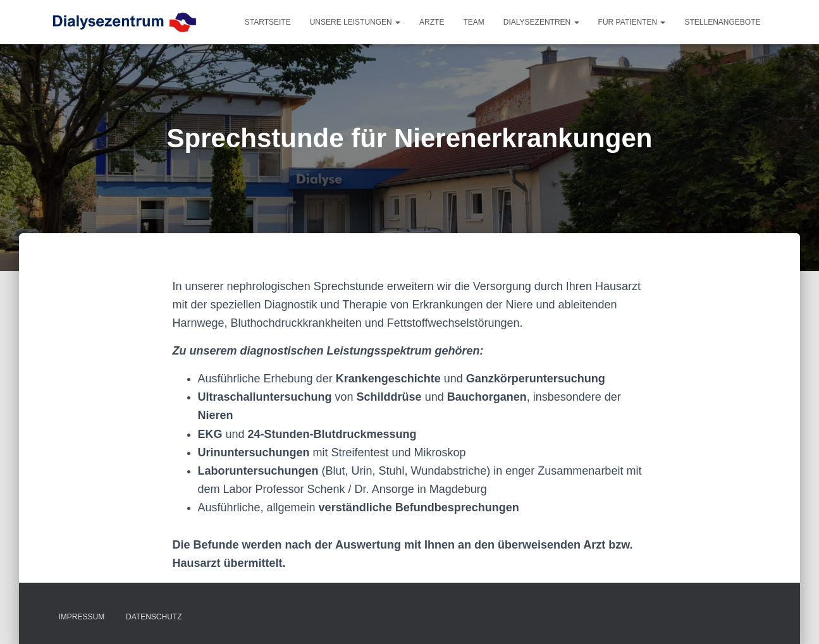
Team (473, 22)
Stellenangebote (722, 22)
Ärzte (432, 22)
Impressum (82, 617)
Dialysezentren (541, 22)
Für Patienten (632, 22)
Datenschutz (154, 617)
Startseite (268, 22)
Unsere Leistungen (355, 22)
